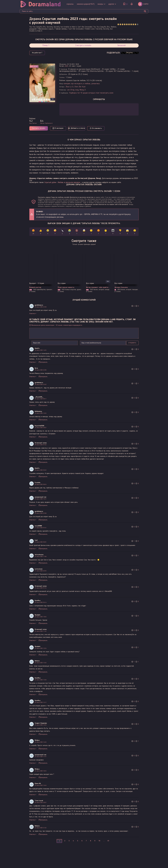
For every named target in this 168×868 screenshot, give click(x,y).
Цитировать (43, 362)
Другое (89, 3)
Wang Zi (83, 90)
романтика (95, 84)
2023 (67, 66)
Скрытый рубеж (50, 182)
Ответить (33, 314)
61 (108, 841)
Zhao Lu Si (70, 87)
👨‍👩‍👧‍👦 (113, 232)
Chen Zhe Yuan (80, 87)
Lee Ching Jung (73, 90)
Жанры (79, 3)
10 (138, 24)
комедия (67, 84)
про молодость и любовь (81, 84)
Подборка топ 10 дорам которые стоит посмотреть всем (91, 93)
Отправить (36, 343)
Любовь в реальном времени (69, 182)
